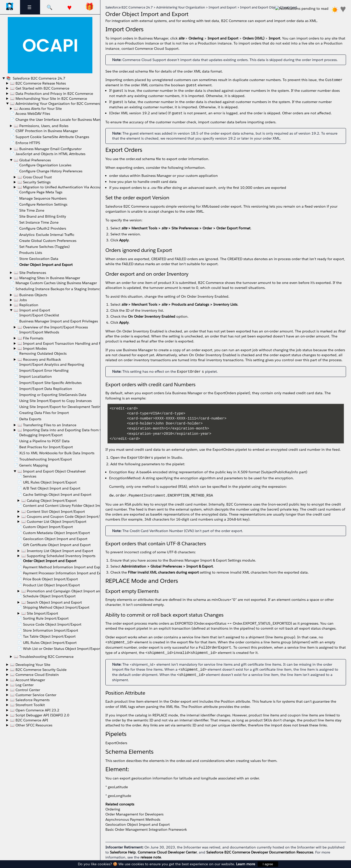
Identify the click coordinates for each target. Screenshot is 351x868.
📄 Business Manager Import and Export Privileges (56, 321)
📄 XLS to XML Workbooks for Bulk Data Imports (54, 453)
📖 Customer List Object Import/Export (54, 522)
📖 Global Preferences (32, 160)
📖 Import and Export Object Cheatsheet (52, 471)
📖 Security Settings (34, 182)
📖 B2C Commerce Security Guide (38, 670)
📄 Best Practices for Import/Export (43, 447)
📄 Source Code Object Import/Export (49, 624)
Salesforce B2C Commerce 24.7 (39, 78)
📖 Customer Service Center (33, 695)
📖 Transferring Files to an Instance (47, 425)
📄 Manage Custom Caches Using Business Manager (53, 283)
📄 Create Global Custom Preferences (45, 241)
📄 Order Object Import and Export (43, 265)
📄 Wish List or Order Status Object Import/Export (59, 649)
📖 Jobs (20, 300)
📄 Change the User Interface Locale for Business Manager (59, 120)
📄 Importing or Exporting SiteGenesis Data (50, 395)
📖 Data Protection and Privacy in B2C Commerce (52, 94)
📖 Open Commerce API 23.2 (35, 710)
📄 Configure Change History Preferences (48, 171)
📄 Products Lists (28, 253)
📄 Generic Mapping (31, 465)
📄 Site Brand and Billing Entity (40, 216)
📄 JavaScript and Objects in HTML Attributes (48, 154)
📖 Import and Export (32, 310)
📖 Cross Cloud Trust (35, 177)
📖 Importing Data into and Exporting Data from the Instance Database (77, 430)
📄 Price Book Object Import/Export (48, 579)
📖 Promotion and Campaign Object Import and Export (68, 591)
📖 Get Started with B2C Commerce (40, 88)
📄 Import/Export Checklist (36, 315)
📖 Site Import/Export (40, 613)
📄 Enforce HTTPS (25, 143)
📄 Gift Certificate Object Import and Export (54, 545)
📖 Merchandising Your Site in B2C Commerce (49, 99)
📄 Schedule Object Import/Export (47, 596)
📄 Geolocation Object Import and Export (52, 539)
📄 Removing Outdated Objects (40, 353)
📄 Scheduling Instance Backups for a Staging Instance (56, 289)
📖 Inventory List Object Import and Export (57, 551)
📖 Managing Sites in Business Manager (47, 278)
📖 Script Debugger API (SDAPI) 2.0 (40, 715)
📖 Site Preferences (30, 273)
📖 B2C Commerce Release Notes (38, 83)
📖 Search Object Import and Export (52, 602)
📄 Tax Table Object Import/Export (47, 636)
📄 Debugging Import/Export (38, 435)
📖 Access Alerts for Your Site (38, 109)
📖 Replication (26, 305)
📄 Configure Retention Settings (41, 204)
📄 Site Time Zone (29, 210)
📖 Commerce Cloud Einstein (34, 675)
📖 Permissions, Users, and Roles (41, 126)
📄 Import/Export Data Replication (43, 389)
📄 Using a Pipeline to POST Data (42, 441)
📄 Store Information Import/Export (48, 630)
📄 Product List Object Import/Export (49, 585)
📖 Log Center (22, 685)
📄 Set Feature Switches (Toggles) (42, 247)
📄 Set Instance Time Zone (36, 222)
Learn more (246, 864)
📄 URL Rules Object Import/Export (47, 482)
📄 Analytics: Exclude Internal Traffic (44, 235)
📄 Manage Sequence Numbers (40, 198)
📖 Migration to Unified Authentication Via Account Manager (69, 187)
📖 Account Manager (28, 680)
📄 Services (27, 476)
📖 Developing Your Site (30, 665)
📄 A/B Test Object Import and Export (49, 488)
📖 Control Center (25, 690)
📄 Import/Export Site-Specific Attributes (48, 383)
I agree (268, 864)
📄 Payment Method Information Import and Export (61, 567)
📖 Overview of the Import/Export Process (53, 327)
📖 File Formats (30, 338)
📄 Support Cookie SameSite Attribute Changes (50, 137)
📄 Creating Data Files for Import (41, 413)
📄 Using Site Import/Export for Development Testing (58, 407)
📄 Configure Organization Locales (43, 165)
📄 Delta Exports (28, 419)
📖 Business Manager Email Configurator (48, 149)
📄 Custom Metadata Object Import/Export (54, 533)
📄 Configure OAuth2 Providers (40, 228)
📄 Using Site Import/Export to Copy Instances (53, 401)
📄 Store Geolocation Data (36, 259)
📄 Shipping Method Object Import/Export (53, 607)
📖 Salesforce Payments (30, 700)
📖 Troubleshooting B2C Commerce (44, 657)
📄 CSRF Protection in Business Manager (44, 131)
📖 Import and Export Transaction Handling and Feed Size (66, 343)
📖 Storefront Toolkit (27, 705)
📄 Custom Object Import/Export (45, 527)
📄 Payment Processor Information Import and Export (63, 573)
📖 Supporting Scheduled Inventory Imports (58, 556)
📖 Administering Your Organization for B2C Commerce (56, 104)
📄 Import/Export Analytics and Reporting (49, 364)
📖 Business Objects (30, 295)
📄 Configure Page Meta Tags (38, 192)
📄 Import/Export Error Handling (41, 370)
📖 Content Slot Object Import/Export (53, 512)
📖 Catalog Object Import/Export (49, 501)
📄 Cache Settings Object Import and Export (54, 495)
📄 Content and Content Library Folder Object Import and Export (72, 506)
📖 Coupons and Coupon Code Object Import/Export (66, 517)
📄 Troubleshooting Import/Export (43, 459)
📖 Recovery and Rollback (39, 359)
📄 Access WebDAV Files (30, 114)
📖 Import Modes (32, 348)
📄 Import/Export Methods (36, 332)
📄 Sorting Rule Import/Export (43, 618)
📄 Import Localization (33, 376)
